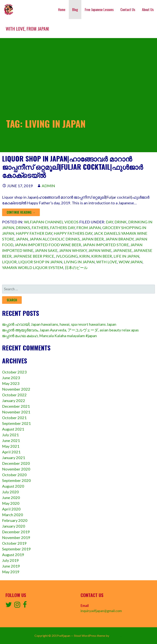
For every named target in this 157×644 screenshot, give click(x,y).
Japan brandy (119, 239)
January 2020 (14, 526)
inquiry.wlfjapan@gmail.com (101, 611)
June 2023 (11, 378)
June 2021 (11, 440)
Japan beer (93, 239)
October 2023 (14, 372)
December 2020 (16, 463)
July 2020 (10, 492)
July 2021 (10, 435)
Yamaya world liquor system (33, 267)
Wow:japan (131, 262)
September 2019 (16, 549)
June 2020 (11, 498)
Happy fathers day (73, 233)
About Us (148, 10)
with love (107, 262)
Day (109, 222)
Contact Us (128, 10)
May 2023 (11, 383)
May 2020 (11, 503)
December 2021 (16, 406)
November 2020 (16, 469)
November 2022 (16, 389)
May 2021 (11, 446)
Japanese (122, 250)
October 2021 (14, 418)
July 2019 (10, 560)
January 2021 (14, 458)
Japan (22, 239)
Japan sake (46, 250)
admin (48, 186)
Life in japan (126, 256)
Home (62, 10)
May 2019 (11, 572)
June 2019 (11, 566)
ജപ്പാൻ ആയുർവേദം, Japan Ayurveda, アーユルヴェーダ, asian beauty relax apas (70, 330)
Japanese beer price (34, 256)
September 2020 (16, 480)
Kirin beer (102, 256)
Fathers (40, 228)
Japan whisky (73, 250)
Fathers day (62, 228)
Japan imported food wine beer (48, 245)
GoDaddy (116, 636)
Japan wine (100, 250)
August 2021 (13, 429)
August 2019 (13, 555)
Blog (75, 10)
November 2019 (16, 537)
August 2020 (13, 486)
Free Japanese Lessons (99, 10)
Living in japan (79, 262)
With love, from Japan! (27, 29)
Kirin (85, 256)
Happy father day (34, 233)
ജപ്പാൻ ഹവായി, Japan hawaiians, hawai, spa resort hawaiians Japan (59, 324)
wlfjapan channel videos (51, 222)
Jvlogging (67, 256)
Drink (121, 222)
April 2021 (11, 452)
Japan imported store (106, 245)
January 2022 (14, 400)
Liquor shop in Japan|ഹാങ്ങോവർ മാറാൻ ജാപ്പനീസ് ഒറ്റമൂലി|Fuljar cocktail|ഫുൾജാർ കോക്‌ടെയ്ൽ (72, 167)
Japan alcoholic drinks (55, 239)
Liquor (9, 262)
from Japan (89, 228)
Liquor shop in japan (40, 262)
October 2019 (14, 543)
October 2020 (14, 475)
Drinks (23, 228)
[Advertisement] (78, 67)
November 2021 (16, 412)
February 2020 (15, 520)
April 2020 (11, 509)
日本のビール (76, 267)
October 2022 (14, 395)
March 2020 (13, 515)
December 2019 (16, 532)
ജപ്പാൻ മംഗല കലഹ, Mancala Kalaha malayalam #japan (49, 336)
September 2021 (16, 423)
